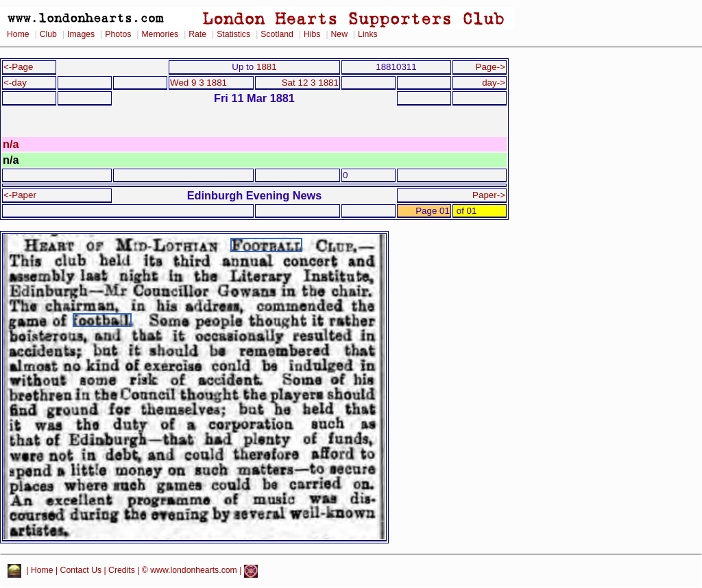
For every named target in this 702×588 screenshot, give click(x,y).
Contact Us (81, 571)
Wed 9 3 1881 (198, 83)
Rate (197, 34)
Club (48, 34)
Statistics (233, 34)
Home (18, 34)
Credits (122, 571)
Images (81, 34)
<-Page (19, 67)
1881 (267, 67)
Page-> (490, 67)
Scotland (277, 34)
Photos (118, 34)
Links (368, 34)
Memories (160, 34)
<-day (15, 83)
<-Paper (20, 195)
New (339, 34)
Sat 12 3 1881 (310, 83)
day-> (494, 83)
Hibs (312, 34)
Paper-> (489, 195)
